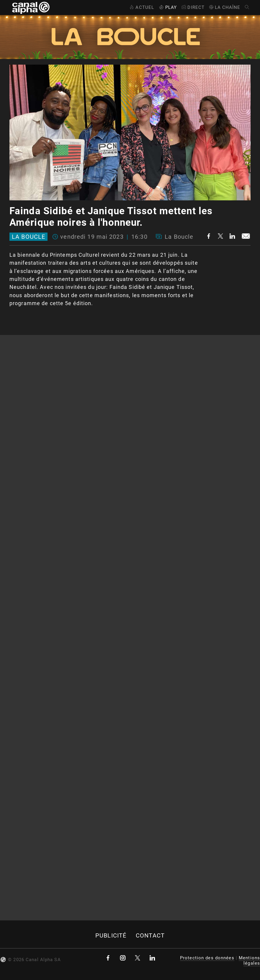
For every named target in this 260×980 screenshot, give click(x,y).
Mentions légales (249, 961)
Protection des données (207, 958)
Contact (150, 936)
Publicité (111, 936)
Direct (193, 7)
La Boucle (28, 237)
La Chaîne (224, 7)
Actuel (141, 7)
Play (167, 7)
